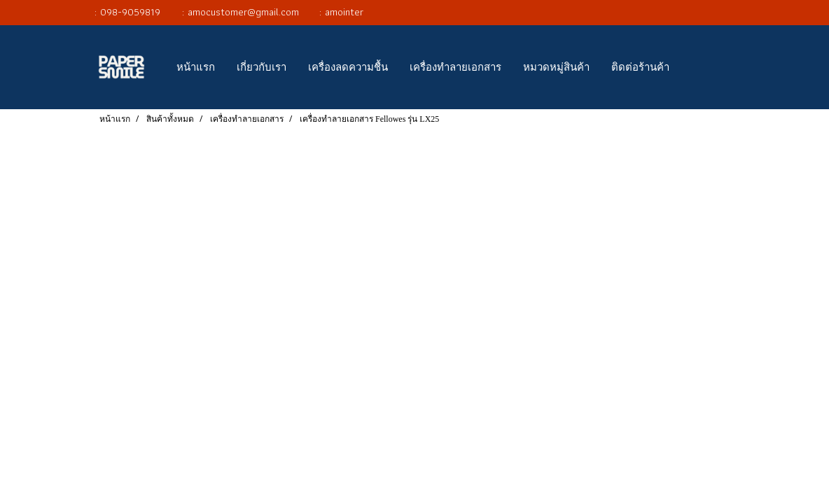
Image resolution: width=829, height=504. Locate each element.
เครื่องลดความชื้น (348, 67)
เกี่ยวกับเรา (262, 67)
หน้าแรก (196, 67)
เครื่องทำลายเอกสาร (455, 67)
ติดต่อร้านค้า (640, 67)
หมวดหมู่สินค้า (556, 67)
